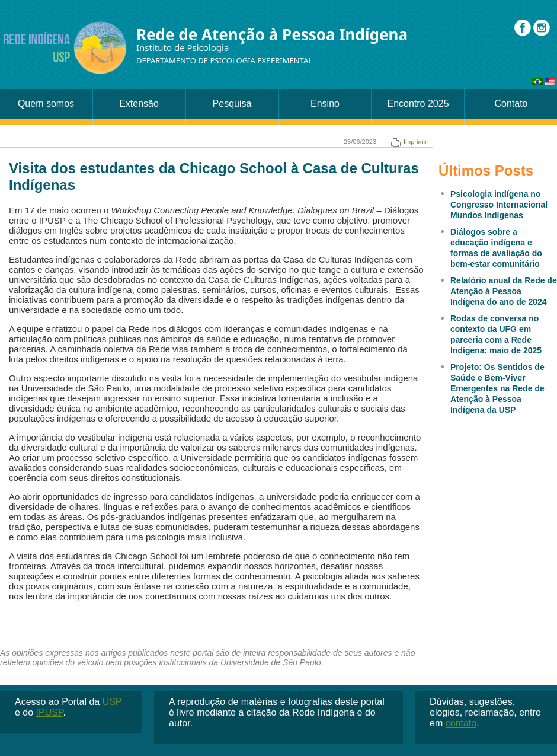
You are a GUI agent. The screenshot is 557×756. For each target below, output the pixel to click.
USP (112, 702)
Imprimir (409, 142)
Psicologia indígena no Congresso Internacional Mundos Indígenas (499, 205)
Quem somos (46, 103)
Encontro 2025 (418, 103)
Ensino (325, 103)
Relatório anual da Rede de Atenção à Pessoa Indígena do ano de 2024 (504, 291)
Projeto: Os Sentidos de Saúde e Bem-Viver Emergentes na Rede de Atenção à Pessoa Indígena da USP (497, 388)
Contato (511, 103)
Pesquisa (232, 103)
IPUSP (50, 712)
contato (461, 723)
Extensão (139, 103)
